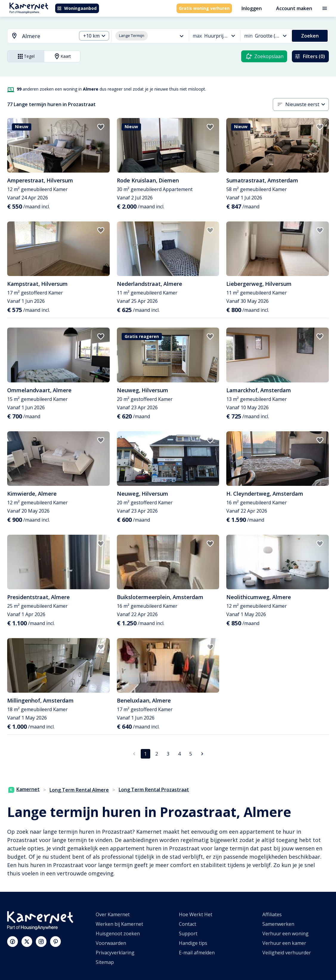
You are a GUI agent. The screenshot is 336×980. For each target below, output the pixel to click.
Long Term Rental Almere (79, 790)
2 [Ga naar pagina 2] (157, 754)
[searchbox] (47, 36)
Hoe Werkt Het (196, 914)
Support (188, 934)
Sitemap (105, 962)
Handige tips (193, 943)
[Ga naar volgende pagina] (202, 754)
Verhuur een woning (285, 934)
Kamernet (24, 789)
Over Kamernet (113, 914)
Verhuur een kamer (284, 943)
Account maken (294, 8)
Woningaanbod (77, 8)
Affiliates (272, 914)
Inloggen (252, 8)
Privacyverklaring (115, 953)
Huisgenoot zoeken (118, 934)
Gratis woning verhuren (204, 8)
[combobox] (38, 36)
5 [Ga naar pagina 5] (191, 754)
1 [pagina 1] (145, 754)
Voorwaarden (111, 943)
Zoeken (310, 36)
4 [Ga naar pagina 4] (179, 754)
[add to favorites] (101, 127)
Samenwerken (278, 924)
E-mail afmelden (197, 953)
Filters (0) (310, 56)
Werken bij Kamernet (119, 924)
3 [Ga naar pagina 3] (168, 754)
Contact (188, 924)
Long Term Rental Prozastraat (154, 790)
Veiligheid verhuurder (287, 953)
